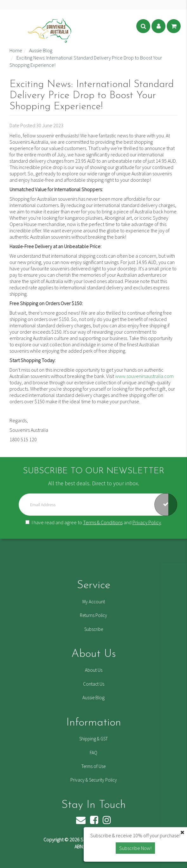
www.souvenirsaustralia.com (144, 376)
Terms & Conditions (103, 522)
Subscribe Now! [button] (135, 848)
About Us (94, 670)
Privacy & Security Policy (94, 780)
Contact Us (94, 684)
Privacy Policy (147, 522)
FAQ (93, 753)
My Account (94, 602)
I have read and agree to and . (94, 522)
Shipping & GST (93, 739)
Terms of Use (93, 766)
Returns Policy (93, 615)
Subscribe (94, 629)
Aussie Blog (93, 698)
